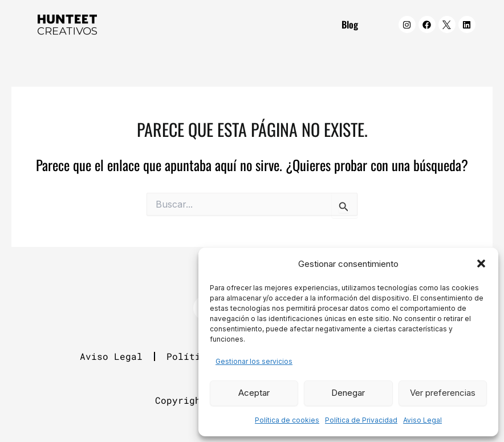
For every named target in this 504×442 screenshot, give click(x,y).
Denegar (348, 393)
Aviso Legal (422, 420)
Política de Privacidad (361, 420)
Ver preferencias (443, 393)
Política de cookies (287, 420)
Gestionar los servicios (254, 361)
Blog (350, 24)
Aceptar (254, 393)
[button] (481, 263)
